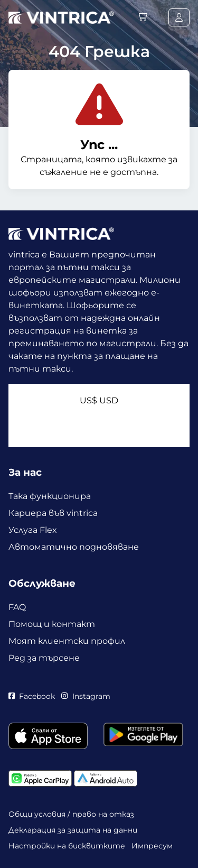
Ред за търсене (44, 658)
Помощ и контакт (52, 624)
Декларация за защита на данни (73, 830)
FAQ (17, 607)
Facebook (32, 696)
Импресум (152, 846)
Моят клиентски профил (67, 641)
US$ (99, 400)
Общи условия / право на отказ (71, 814)
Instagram (86, 696)
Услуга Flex (33, 530)
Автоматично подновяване (74, 547)
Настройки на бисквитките (67, 846)
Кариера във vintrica (53, 513)
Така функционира (50, 496)
